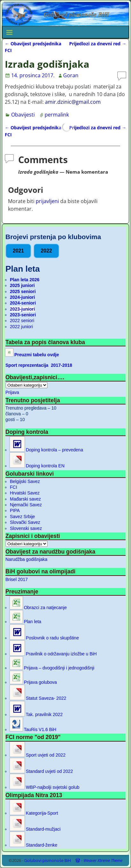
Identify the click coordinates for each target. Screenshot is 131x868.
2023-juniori (22, 309)
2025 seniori (23, 291)
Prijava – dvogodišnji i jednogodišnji (52, 668)
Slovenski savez (26, 528)
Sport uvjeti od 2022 (38, 755)
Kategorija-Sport (34, 813)
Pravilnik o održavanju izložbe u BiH (53, 654)
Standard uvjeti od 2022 (41, 771)
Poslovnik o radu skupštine (44, 638)
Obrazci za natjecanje (38, 608)
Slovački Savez (25, 522)
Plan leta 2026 (25, 280)
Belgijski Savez (25, 481)
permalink (57, 115)
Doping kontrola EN (37, 466)
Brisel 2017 (17, 579)
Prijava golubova (33, 682)
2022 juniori (21, 327)
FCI (14, 487)
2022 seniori (22, 321)
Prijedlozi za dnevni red (98, 44)
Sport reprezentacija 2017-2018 (39, 365)
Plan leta (25, 622)
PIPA (15, 510)
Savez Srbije (22, 517)
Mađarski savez (25, 499)
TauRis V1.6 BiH (33, 729)
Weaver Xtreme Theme (103, 860)
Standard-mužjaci (35, 829)
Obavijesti (23, 115)
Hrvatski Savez (25, 493)
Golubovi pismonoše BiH (48, 860)
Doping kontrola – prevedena (47, 450)
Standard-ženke (34, 845)
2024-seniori (23, 303)
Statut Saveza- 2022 (38, 698)
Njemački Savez (26, 505)
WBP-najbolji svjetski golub (45, 787)
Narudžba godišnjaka (26, 559)
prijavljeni (47, 201)
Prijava (12, 392)
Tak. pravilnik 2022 (36, 714)
